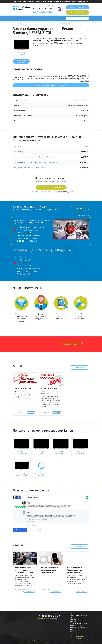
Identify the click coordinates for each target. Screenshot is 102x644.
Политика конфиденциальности (36, 640)
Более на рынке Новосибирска (81, 316)
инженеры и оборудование (42, 316)
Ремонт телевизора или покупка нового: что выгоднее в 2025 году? (25, 570)
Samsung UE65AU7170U (79, 100)
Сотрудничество (50, 635)
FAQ (60, 635)
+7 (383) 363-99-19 (24, 233)
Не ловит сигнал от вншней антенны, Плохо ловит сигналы (37, 162)
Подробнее (31, 412)
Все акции (79, 367)
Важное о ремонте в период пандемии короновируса (49, 570)
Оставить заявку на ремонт (51, 187)
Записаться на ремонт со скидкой (51, 85)
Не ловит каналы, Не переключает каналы (30, 167)
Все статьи (79, 547)
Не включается (20, 152)
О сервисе (16, 635)
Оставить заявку (77, 12)
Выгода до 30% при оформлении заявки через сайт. (49, 391)
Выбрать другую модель (21, 61)
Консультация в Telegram (27, 238)
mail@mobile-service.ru (35, 235)
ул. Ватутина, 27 (24, 260)
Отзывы (38, 635)
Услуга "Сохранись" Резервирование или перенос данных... (76, 570)
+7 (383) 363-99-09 (44, 8)
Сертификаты (28, 635)
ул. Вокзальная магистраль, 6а (30, 227)
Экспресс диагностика (61, 316)
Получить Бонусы (71, 344)
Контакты (18, 640)
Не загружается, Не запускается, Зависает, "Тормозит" (35, 157)
